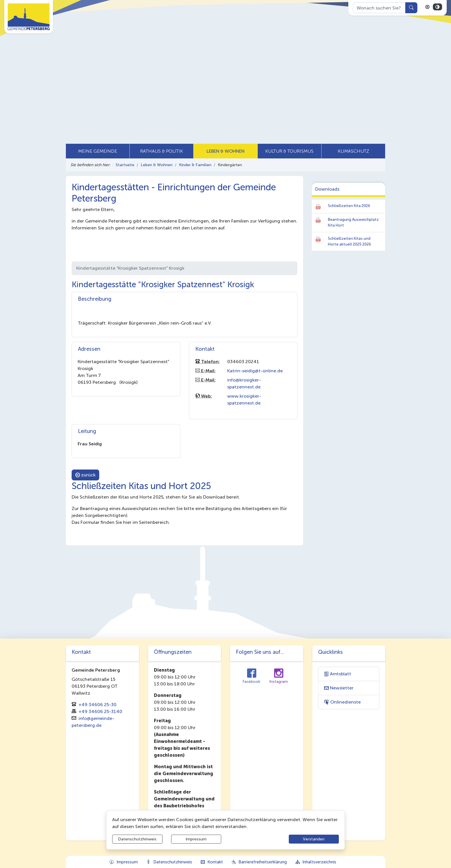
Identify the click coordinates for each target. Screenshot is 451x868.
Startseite (125, 165)
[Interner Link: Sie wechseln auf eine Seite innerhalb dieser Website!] (349, 674)
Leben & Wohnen (157, 165)
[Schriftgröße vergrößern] (427, 7)
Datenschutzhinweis (137, 839)
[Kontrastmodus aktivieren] (437, 7)
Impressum (196, 839)
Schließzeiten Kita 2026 (349, 206)
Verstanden (314, 839)
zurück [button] (85, 475)
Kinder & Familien (195, 165)
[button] (98, 151)
